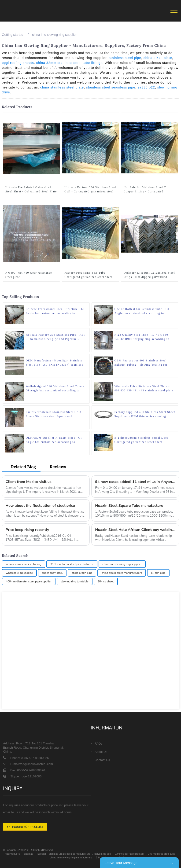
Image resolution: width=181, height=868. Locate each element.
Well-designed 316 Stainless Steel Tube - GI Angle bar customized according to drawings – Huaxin (55, 388)
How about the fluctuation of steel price (40, 506)
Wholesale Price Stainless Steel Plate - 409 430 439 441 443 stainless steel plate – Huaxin (144, 388)
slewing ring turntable (75, 581)
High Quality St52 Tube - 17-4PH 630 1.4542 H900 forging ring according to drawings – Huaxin (142, 337)
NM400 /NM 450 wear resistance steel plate (29, 274)
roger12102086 (31, 776)
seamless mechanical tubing (24, 564)
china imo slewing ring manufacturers (71, 857)
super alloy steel (52, 573)
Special (42, 854)
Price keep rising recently (27, 530)
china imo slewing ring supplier (54, 35)
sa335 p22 (146, 87)
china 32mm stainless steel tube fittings (70, 63)
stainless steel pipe (125, 58)
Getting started (13, 35)
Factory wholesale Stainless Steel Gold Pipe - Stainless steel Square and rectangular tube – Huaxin (54, 414)
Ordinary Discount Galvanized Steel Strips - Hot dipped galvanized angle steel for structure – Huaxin (149, 275)
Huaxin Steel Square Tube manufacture (129, 506)
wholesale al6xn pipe (19, 573)
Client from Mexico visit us (29, 482)
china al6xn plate (158, 58)
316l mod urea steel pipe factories (72, 564)
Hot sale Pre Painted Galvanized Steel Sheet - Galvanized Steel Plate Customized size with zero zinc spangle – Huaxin (31, 189)
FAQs (98, 743)
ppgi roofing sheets (18, 63)
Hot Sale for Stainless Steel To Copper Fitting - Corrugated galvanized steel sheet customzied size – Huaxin (148, 189)
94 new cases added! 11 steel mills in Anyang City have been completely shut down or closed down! (135, 482)
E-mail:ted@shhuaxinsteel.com (32, 764)
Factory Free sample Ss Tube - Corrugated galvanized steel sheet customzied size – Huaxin (88, 275)
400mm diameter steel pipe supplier (29, 581)
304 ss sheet (106, 581)
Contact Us (102, 760)
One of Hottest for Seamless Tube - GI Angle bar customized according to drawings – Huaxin (142, 311)
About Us (101, 752)
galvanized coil (103, 854)
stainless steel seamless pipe (111, 87)
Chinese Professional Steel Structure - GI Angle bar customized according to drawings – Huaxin (55, 311)
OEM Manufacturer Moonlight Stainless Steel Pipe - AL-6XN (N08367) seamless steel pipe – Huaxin (54, 362)
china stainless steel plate (62, 87)
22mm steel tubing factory (130, 854)
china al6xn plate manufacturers (122, 573)
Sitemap (29, 854)
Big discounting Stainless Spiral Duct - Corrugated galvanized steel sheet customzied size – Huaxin (142, 440)
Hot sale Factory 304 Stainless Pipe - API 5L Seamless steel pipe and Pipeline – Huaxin (55, 337)
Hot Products (12, 854)
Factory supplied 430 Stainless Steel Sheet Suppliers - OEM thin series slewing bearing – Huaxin (145, 414)
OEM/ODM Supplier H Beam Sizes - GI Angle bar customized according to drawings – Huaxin (54, 440)
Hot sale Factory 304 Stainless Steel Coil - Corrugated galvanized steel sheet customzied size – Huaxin (90, 189)
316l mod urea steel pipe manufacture (70, 854)
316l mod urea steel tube (162, 854)
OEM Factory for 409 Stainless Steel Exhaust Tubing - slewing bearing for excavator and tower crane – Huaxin (141, 362)
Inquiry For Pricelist (28, 827)
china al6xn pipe (82, 573)
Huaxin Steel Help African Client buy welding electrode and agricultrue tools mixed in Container (135, 530)
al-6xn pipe (158, 573)
